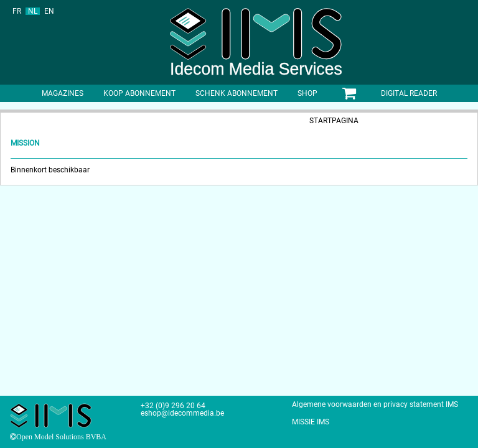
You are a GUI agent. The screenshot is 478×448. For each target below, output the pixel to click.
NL (33, 11)
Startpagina (334, 121)
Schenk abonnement (237, 93)
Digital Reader (409, 93)
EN (49, 11)
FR (17, 11)
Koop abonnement (139, 93)
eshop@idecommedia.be (182, 413)
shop (307, 93)
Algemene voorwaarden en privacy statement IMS (375, 404)
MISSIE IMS (311, 422)
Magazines (63, 93)
